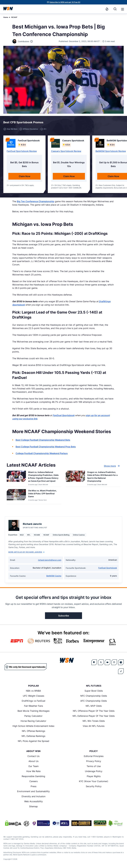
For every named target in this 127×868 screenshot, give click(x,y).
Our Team (33, 766)
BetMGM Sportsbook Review (111, 151)
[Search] (115, 9)
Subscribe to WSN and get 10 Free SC (65, 2)
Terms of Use (94, 766)
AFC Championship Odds (94, 701)
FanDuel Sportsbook (108, 568)
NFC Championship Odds (94, 696)
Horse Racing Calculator (33, 721)
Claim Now (25, 176)
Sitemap (33, 806)
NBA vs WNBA (33, 691)
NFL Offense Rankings (33, 731)
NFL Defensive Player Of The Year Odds (94, 716)
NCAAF (14, 17)
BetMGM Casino (54, 576)
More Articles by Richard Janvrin (26, 552)
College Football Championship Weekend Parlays (42, 453)
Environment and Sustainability (33, 791)
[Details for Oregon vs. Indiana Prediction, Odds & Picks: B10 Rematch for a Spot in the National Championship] (75, 478)
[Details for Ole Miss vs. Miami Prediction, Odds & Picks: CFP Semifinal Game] (16, 496)
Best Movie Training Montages (33, 711)
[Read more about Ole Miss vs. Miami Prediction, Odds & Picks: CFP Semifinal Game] (44, 494)
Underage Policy (94, 771)
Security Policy (94, 786)
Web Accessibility (33, 801)
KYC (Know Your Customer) (94, 781)
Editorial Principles (94, 756)
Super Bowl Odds (94, 691)
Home (6, 17)
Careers (33, 781)
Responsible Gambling (33, 776)
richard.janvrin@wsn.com (50, 560)
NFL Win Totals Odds (94, 721)
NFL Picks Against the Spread (33, 741)
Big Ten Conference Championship (36, 201)
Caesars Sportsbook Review (66, 151)
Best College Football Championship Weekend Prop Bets (46, 447)
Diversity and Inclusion (33, 796)
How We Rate (33, 771)
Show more (112, 466)
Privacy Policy (94, 761)
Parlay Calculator (33, 716)
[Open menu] (122, 9)
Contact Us (33, 756)
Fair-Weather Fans (33, 706)
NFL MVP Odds (94, 706)
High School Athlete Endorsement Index (33, 726)
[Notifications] (107, 9)
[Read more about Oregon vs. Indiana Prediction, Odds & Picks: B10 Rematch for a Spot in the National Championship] (103, 477)
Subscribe (64, 616)
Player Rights (94, 776)
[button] (123, 9)
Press (33, 786)
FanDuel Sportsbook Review (22, 151)
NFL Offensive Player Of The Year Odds (94, 711)
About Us (33, 761)
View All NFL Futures (94, 726)
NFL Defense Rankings (33, 736)
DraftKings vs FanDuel (33, 701)
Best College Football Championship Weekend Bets (43, 440)
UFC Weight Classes (33, 696)
